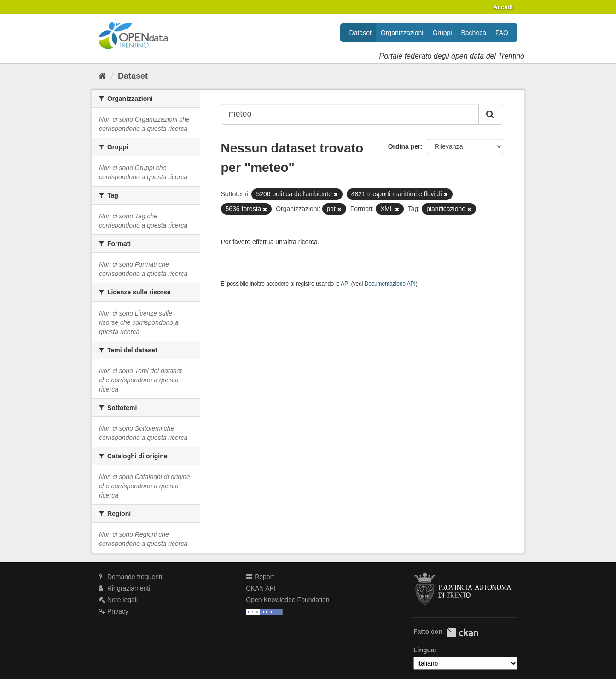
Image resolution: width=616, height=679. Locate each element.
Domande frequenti (130, 577)
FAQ (502, 33)
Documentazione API (390, 284)
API (345, 284)
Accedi (503, 7)
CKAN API (261, 588)
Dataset (360, 33)
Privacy (113, 611)
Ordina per (404, 146)
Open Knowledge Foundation (288, 600)
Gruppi (442, 33)
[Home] (102, 76)
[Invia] (491, 114)
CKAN (463, 633)
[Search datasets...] (350, 114)
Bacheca (474, 33)
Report (260, 577)
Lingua (424, 650)
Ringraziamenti (124, 588)
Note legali (118, 600)
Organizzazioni (402, 33)
